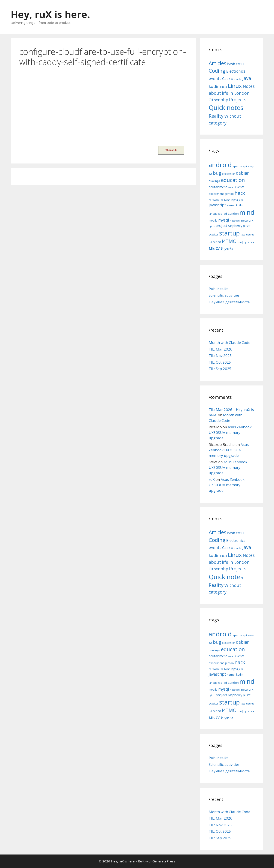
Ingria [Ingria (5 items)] (234, 200)
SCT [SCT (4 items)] (248, 226)
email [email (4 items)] (231, 187)
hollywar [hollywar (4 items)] (225, 200)
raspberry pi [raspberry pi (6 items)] (237, 226)
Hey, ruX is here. (50, 14)
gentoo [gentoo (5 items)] (229, 194)
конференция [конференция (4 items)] (246, 242)
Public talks (219, 289)
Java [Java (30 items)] (247, 78)
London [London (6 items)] (233, 213)
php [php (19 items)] (224, 100)
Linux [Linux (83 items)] (235, 86)
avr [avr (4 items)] (210, 174)
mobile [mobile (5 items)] (213, 220)
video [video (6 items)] (217, 242)
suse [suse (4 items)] (243, 235)
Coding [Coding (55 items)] (217, 71)
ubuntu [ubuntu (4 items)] (250, 235)
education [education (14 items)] (233, 180)
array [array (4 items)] (251, 166)
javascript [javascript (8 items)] (217, 205)
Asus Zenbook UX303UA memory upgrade (230, 432)
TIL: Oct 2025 (220, 362)
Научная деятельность (229, 302)
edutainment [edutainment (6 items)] (218, 187)
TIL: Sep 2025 (220, 369)
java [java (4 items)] (241, 200)
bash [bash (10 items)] (231, 64)
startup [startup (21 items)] (229, 233)
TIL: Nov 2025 (220, 356)
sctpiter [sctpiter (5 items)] (214, 234)
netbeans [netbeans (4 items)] (235, 221)
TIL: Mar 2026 (220, 349)
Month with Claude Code (229, 343)
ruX (212, 479)
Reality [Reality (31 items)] (216, 116)
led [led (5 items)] (225, 214)
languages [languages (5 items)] (215, 214)
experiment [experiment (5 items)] (216, 194)
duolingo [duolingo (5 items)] (214, 181)
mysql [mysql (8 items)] (224, 220)
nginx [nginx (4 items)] (212, 226)
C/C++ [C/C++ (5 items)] (240, 64)
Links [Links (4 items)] (224, 87)
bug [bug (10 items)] (217, 173)
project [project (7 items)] (221, 226)
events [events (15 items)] (215, 78)
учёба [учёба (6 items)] (229, 249)
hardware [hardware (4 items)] (214, 200)
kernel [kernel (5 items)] (231, 205)
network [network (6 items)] (247, 220)
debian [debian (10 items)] (243, 173)
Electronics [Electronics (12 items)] (236, 71)
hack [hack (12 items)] (240, 193)
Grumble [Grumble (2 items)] (236, 79)
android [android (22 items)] (220, 165)
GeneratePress (164, 861)
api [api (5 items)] (245, 166)
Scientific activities (224, 295)
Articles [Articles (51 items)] (217, 63)
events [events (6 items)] (240, 187)
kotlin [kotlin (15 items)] (214, 86)
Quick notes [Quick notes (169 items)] (226, 108)
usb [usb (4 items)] (211, 242)
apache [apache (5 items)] (237, 166)
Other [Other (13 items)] (214, 100)
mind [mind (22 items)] (247, 212)
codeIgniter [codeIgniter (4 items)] (229, 174)
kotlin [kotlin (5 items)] (240, 205)
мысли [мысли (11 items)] (216, 248)
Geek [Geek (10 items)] (226, 79)
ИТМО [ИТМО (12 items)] (229, 241)
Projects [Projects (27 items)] (238, 100)
